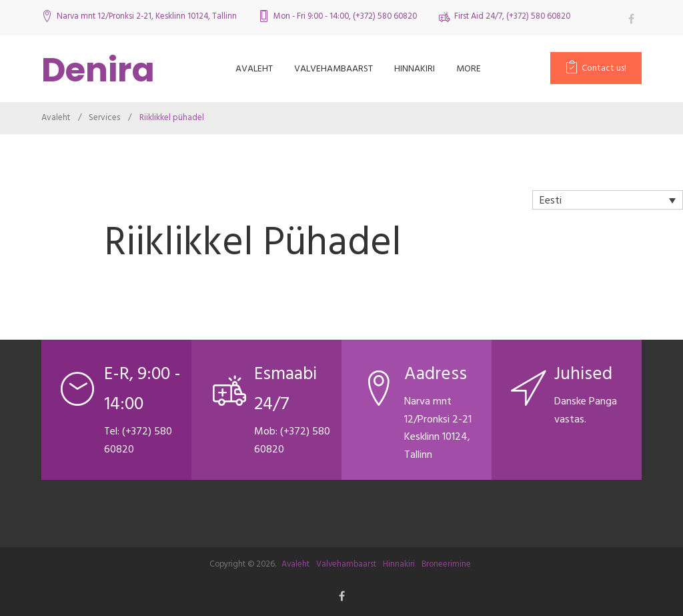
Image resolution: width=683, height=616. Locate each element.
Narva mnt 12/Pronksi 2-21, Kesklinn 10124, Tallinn (147, 16)
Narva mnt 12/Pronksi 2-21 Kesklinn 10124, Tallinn (438, 428)
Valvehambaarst (333, 68)
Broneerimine (446, 564)
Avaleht (254, 68)
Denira (98, 70)
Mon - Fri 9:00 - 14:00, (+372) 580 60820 (345, 16)
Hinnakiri (415, 68)
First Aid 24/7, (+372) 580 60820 (512, 16)
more (469, 68)
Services (104, 117)
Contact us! (604, 68)
